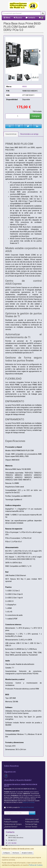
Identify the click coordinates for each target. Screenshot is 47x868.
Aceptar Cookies (27, 853)
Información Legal (32, 819)
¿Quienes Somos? (11, 827)
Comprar (36, 116)
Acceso (18, 18)
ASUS (25, 87)
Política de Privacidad (29, 802)
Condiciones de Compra (13, 824)
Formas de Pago (31, 824)
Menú (7, 18)
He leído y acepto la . (20, 807)
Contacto (30, 18)
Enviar (32, 813)
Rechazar (16, 853)
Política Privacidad (11, 822)
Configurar (6, 853)
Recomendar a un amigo (29, 134)
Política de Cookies (36, 865)
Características (11, 134)
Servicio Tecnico (31, 827)
